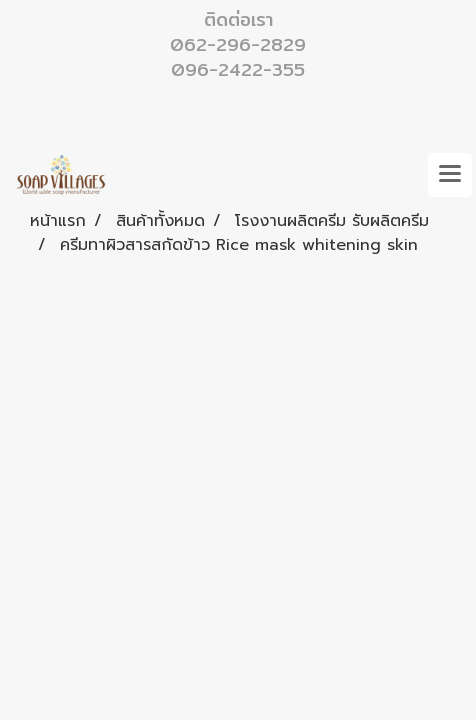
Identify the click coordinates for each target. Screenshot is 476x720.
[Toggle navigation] (450, 175)
